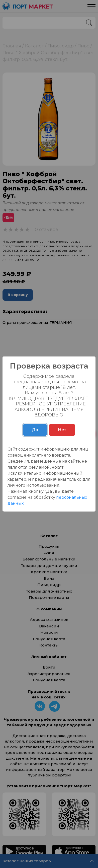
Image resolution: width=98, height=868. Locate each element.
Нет (62, 430)
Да (35, 430)
